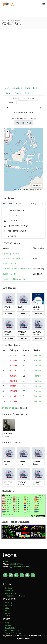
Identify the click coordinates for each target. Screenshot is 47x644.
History (8, 93)
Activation (17, 88)
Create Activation (14, 210)
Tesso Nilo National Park (14, 279)
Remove (38, 355)
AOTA (8, 616)
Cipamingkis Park (11, 253)
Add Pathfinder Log (15, 231)
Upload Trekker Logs (16, 226)
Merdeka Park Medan (13, 258)
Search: (24, 102)
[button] (7, 132)
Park (28, 88)
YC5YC (6, 561)
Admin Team (10, 593)
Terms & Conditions (13, 633)
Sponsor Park (12, 221)
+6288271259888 (16, 564)
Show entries (24, 99)
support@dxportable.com (19, 567)
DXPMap (9, 603)
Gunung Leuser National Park (17, 269)
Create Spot (11, 215)
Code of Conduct (12, 630)
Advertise (9, 591)
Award (18, 93)
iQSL (7, 608)
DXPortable (10, 605)
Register (9, 588)
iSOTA (8, 613)
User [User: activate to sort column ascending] (17, 108)
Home (4, 20)
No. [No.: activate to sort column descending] (7, 108)
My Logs (10, 236)
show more (9, 408)
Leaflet (17, 190)
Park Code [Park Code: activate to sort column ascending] (31, 108)
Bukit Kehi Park (10, 274)
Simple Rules (10, 628)
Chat (27, 93)
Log (35, 88)
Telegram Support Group (15, 596)
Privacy (8, 625)
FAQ (7, 623)
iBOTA (8, 611)
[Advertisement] (23, 61)
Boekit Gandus (9, 264)
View (7, 88)
